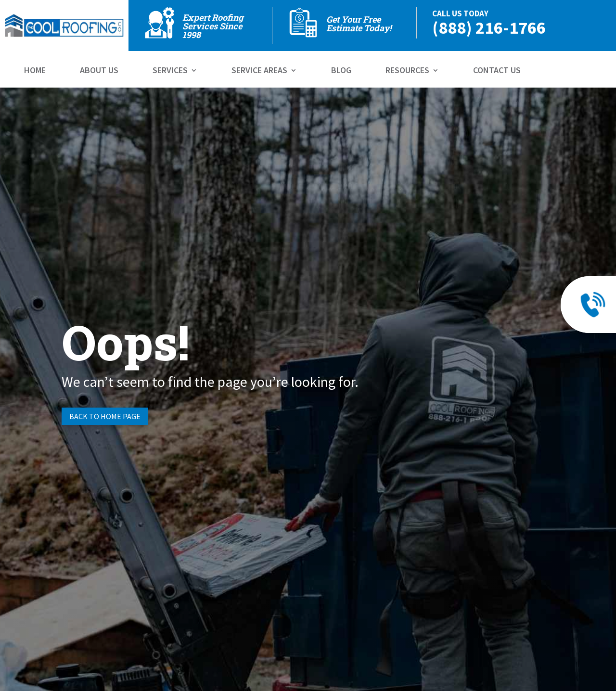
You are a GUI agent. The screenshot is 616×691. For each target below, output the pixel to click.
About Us (99, 71)
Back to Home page (105, 416)
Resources (407, 71)
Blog (341, 71)
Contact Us (497, 71)
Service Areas (259, 71)
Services (170, 71)
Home (35, 71)
